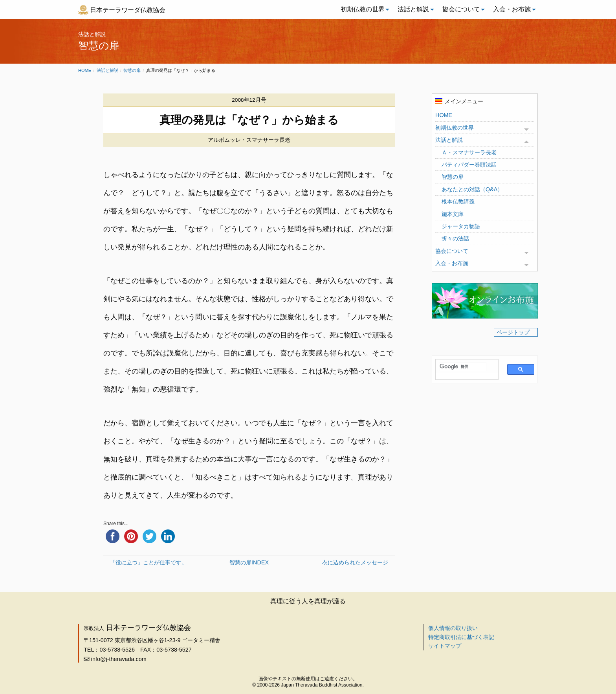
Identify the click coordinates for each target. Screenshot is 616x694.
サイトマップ (445, 646)
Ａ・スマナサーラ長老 (469, 152)
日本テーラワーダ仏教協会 (128, 10)
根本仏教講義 (458, 201)
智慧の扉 (132, 70)
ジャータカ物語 (461, 226)
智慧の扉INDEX (249, 562)
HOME (444, 115)
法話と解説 (413, 9)
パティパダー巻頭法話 (469, 165)
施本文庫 (453, 214)
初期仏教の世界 (363, 9)
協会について (461, 9)
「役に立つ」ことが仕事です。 (148, 562)
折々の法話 (455, 238)
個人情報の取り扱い (453, 628)
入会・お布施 (512, 9)
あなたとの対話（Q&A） (472, 189)
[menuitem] (363, 9)
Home (85, 70)
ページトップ (513, 332)
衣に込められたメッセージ (355, 562)
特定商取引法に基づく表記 (461, 637)
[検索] (463, 366)
